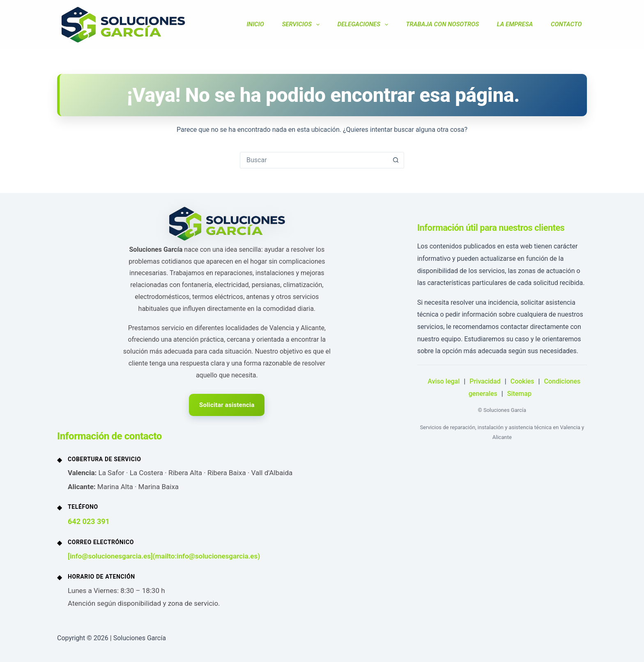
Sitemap (519, 394)
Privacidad (485, 381)
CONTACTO (566, 24)
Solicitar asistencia (227, 405)
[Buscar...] (314, 160)
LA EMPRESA (515, 24)
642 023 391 (89, 521)
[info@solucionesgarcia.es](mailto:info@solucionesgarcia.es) (164, 556)
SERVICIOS (302, 25)
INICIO (255, 24)
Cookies (522, 381)
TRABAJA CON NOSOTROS (442, 24)
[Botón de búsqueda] (396, 160)
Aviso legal (444, 381)
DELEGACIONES (364, 25)
